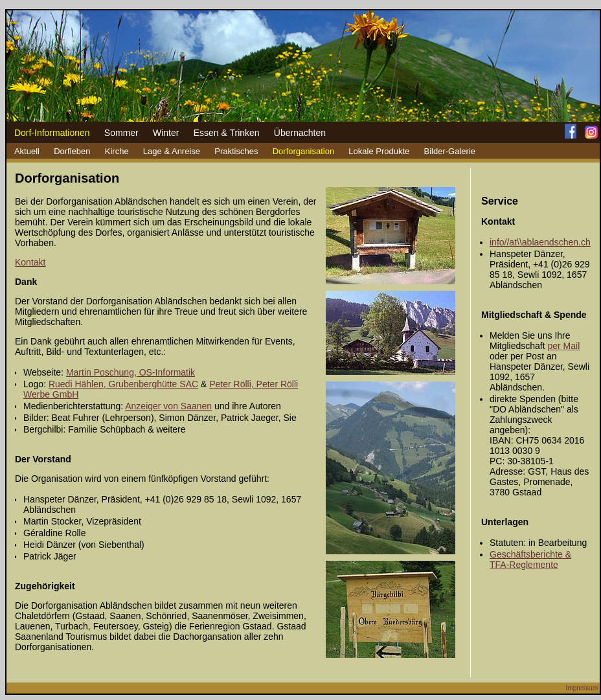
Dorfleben (72, 151)
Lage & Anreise (172, 151)
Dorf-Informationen (52, 133)
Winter (166, 133)
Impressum (582, 688)
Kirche (117, 151)
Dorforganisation (303, 151)
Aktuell (27, 151)
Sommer (121, 133)
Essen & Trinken (227, 133)
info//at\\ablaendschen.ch (540, 242)
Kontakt (30, 262)
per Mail (563, 346)
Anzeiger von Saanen (168, 406)
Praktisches (236, 151)
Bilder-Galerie (450, 151)
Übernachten (300, 133)
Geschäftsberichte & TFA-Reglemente (530, 559)
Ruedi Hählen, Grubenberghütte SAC (123, 384)
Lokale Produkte (379, 151)
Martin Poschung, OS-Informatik (130, 372)
